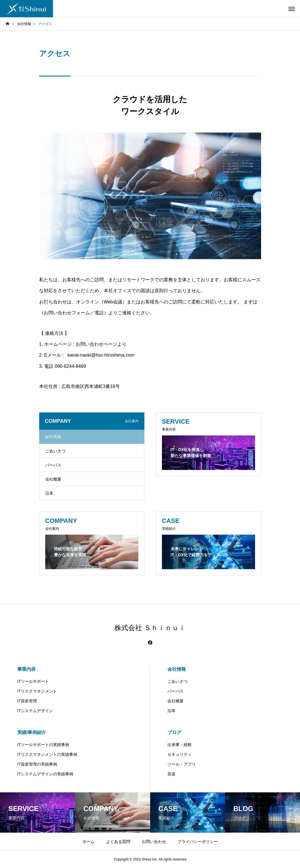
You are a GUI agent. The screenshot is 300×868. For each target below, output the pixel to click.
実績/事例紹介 (32, 732)
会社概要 (53, 479)
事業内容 (27, 669)
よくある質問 (118, 842)
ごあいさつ (55, 451)
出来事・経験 (180, 745)
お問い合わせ (154, 842)
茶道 (171, 774)
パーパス (53, 465)
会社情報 (177, 669)
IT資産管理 (27, 701)
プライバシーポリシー (198, 842)
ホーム (88, 842)
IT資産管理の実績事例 (37, 764)
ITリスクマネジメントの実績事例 (47, 754)
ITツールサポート (33, 681)
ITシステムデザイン (35, 711)
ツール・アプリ (182, 764)
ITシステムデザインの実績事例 (45, 774)
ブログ (174, 732)
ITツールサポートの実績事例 (43, 745)
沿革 (49, 493)
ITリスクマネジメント (37, 691)
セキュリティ (180, 754)
